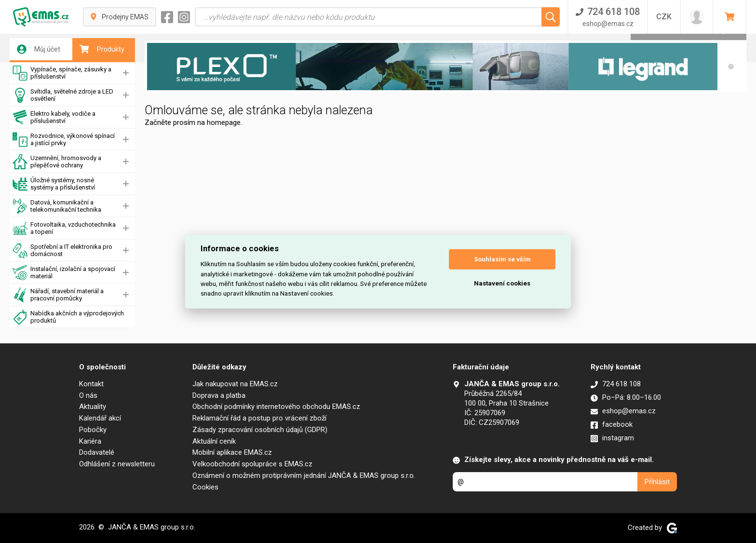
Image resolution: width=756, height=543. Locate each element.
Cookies (205, 487)
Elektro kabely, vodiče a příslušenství (54, 117)
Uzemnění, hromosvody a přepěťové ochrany (57, 162)
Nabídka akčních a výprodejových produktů (68, 317)
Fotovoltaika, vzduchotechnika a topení (64, 228)
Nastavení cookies (502, 283)
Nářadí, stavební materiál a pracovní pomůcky (58, 295)
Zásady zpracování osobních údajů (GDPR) (260, 430)
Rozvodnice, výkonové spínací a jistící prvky (64, 140)
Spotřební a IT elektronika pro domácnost (62, 251)
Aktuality (93, 407)
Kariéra (90, 441)
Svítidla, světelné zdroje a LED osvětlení (63, 95)
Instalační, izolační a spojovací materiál (64, 273)
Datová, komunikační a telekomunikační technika (57, 206)
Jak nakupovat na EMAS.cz (235, 384)
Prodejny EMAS (120, 17)
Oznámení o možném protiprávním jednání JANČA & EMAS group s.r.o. (304, 475)
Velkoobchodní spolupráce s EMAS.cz (252, 464)
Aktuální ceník (214, 441)
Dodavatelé (97, 452)
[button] (731, 67)
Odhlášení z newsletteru (117, 464)
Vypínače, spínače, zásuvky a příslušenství (62, 73)
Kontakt (91, 384)
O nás (88, 395)
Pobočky (93, 430)
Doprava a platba (219, 395)
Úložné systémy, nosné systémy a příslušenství (54, 184)
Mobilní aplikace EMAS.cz (232, 452)
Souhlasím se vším (502, 259)
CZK (664, 17)
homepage (224, 122)
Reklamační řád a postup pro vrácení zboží (259, 418)
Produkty (102, 49)
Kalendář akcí (100, 418)
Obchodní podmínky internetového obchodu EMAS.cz (276, 407)
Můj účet (39, 49)
